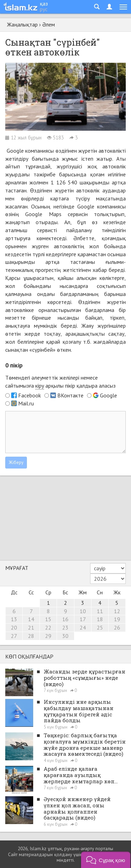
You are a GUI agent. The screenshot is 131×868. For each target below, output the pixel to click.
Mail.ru (26, 403)
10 (83, 611)
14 (31, 619)
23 (65, 627)
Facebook (30, 395)
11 (100, 611)
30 (65, 636)
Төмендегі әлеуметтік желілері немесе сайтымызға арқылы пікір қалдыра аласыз (60, 382)
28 (31, 636)
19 (117, 619)
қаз (44, 3)
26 (117, 627)
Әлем (49, 24)
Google (15, 151)
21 (31, 627)
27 (14, 636)
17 (83, 619)
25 (100, 627)
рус (44, 9)
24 (83, 627)
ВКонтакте (70, 395)
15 (48, 619)
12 (117, 611)
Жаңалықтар (22, 24)
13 (14, 619)
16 (65, 619)
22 (48, 627)
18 (100, 619)
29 (48, 636)
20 (14, 627)
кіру (40, 386)
